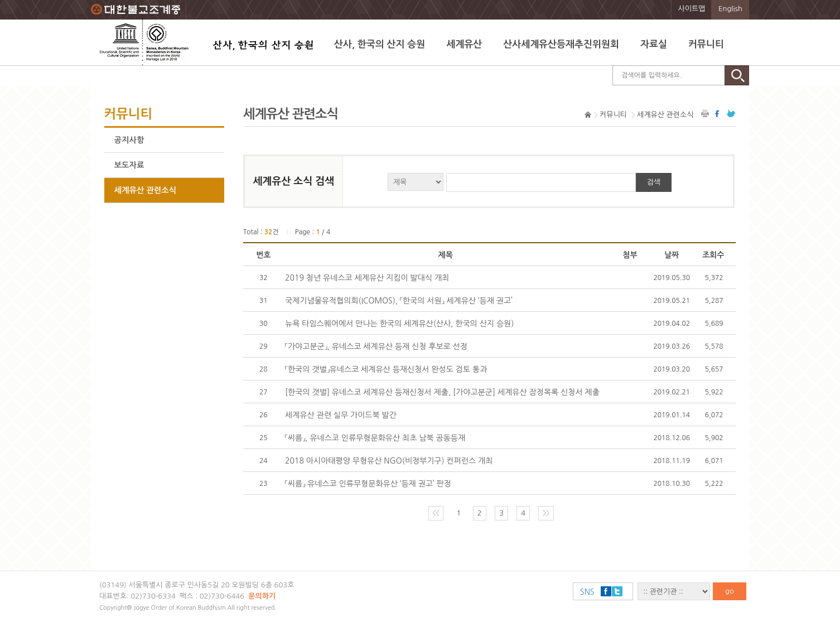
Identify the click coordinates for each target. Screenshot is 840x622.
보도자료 (129, 165)
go (730, 591)
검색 (654, 182)
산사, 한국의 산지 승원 (380, 44)
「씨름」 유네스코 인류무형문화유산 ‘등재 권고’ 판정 (368, 484)
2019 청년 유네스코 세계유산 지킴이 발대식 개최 (367, 278)
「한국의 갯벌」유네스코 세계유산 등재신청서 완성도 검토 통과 (386, 369)
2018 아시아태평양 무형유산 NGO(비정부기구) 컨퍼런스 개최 (389, 461)
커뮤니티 (706, 44)
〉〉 (546, 513)
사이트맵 (692, 9)
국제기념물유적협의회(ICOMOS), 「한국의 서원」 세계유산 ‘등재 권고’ (399, 301)
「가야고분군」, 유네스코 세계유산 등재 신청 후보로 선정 (376, 346)
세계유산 (464, 44)
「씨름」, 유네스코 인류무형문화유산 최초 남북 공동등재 (375, 438)
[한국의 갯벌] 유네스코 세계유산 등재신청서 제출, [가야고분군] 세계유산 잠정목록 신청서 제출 (442, 392)
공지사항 (129, 140)
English (730, 9)
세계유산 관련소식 (146, 190)
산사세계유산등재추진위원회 (561, 44)
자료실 (654, 44)
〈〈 (436, 513)
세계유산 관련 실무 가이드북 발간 (341, 415)
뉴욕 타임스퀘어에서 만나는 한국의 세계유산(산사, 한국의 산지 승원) (399, 324)
